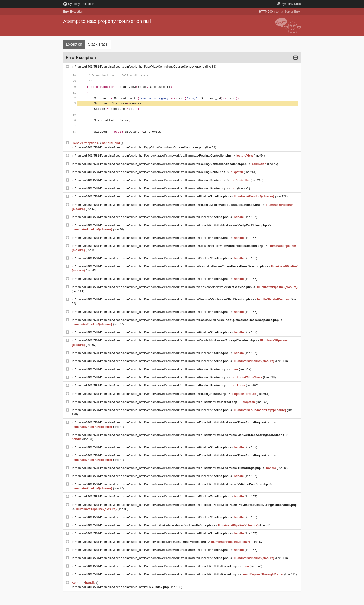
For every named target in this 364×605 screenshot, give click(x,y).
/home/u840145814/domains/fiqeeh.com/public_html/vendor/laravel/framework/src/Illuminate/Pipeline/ (152, 196)
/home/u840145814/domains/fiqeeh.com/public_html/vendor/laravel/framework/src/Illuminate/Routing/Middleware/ (168, 205)
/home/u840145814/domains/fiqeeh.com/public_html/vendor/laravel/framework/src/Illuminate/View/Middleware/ (171, 266)
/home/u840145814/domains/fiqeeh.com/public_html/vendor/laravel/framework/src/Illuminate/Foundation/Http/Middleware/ (171, 225)
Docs (289, 4)
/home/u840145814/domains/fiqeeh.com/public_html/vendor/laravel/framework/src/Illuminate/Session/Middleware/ (169, 246)
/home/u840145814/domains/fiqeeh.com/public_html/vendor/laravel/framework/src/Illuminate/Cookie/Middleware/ (177, 320)
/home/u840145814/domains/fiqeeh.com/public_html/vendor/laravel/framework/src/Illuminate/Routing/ (153, 155)
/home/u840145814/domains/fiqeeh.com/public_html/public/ (122, 587)
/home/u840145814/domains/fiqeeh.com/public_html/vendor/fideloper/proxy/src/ (141, 542)
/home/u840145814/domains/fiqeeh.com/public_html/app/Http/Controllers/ (140, 67)
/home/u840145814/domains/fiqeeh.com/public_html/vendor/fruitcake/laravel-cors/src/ (144, 525)
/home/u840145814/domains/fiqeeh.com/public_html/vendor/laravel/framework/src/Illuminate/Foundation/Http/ (156, 402)
